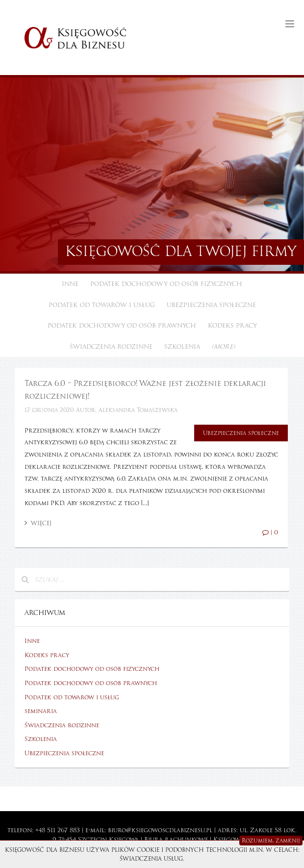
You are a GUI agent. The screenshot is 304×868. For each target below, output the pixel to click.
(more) (223, 347)
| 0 (270, 533)
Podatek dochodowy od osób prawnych (122, 326)
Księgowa (124, 840)
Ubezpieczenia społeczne (211, 305)
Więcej (38, 523)
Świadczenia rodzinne (111, 347)
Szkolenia (182, 347)
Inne (70, 284)
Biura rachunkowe (176, 840)
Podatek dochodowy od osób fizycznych (166, 284)
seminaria (41, 711)
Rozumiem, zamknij (271, 841)
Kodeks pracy (232, 326)
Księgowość (232, 840)
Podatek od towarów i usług (102, 305)
